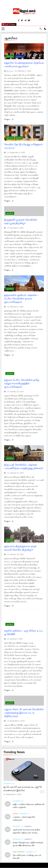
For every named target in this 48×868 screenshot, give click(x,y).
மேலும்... (9, 119)
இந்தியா (19, 138)
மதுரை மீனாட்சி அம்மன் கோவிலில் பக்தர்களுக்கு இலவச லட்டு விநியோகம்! (24, 713)
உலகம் (15, 814)
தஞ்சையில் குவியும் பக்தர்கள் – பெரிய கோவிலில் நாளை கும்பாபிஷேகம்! (21, 299)
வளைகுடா (20, 57)
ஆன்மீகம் (10, 57)
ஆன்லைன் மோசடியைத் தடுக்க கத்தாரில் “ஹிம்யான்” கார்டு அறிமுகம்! (26, 833)
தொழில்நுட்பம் (9, 784)
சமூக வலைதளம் (19, 852)
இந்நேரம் (10, 71)
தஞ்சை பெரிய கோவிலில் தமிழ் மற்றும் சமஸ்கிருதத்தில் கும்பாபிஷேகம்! (22, 384)
